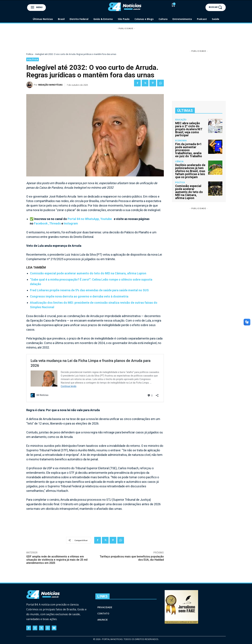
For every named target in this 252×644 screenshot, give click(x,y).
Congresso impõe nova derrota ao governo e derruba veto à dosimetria (79, 296)
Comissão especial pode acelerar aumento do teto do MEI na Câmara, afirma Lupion (88, 273)
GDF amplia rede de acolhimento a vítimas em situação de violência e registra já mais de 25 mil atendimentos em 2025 (57, 560)
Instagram (71, 223)
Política (30, 54)
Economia (181, 141)
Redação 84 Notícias (50, 85)
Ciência (179, 162)
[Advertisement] (126, 38)
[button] (216, 7)
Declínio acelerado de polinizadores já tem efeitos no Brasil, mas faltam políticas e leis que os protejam (190, 171)
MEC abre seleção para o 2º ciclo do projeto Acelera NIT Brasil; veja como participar (189, 129)
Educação (181, 120)
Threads (55, 223)
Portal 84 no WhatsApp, (84, 219)
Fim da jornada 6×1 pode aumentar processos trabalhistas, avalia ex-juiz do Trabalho (189, 150)
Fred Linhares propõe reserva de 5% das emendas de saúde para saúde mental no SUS (89, 290)
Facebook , (42, 223)
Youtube (106, 219)
